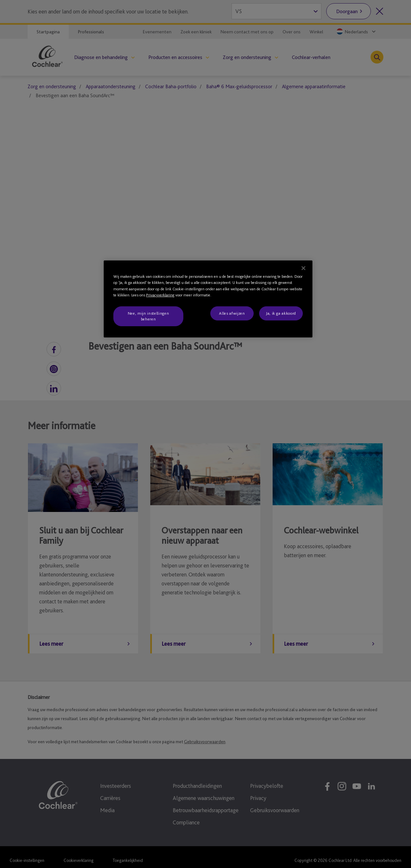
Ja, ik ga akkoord (281, 313)
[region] (208, 299)
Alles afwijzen (232, 313)
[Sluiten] (303, 268)
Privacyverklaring (160, 295)
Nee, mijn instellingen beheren (148, 316)
